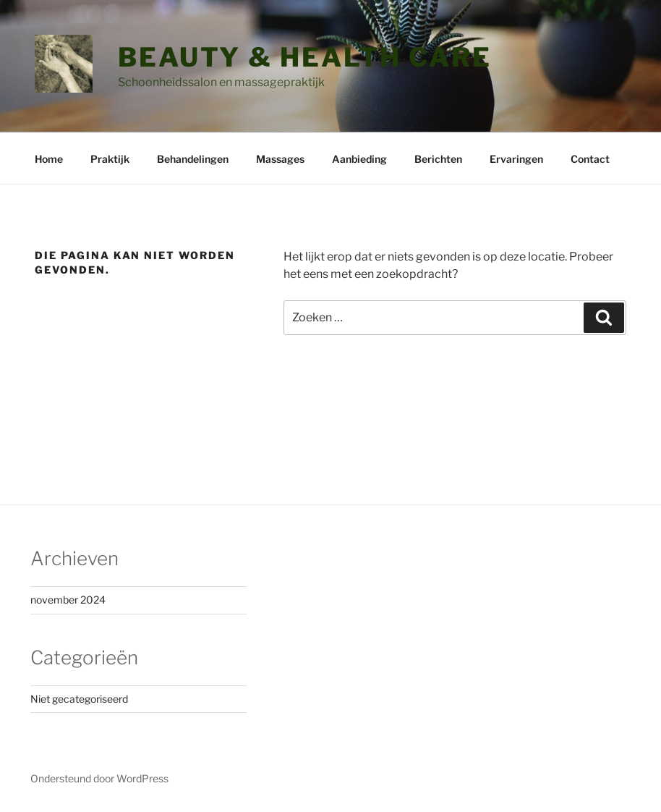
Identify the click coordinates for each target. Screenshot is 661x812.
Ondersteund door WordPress (99, 778)
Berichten (438, 159)
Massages (280, 159)
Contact (590, 159)
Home (49, 159)
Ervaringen (516, 159)
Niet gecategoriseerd (79, 699)
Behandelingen (193, 159)
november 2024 (68, 600)
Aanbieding (359, 159)
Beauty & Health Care (305, 57)
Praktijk (110, 159)
